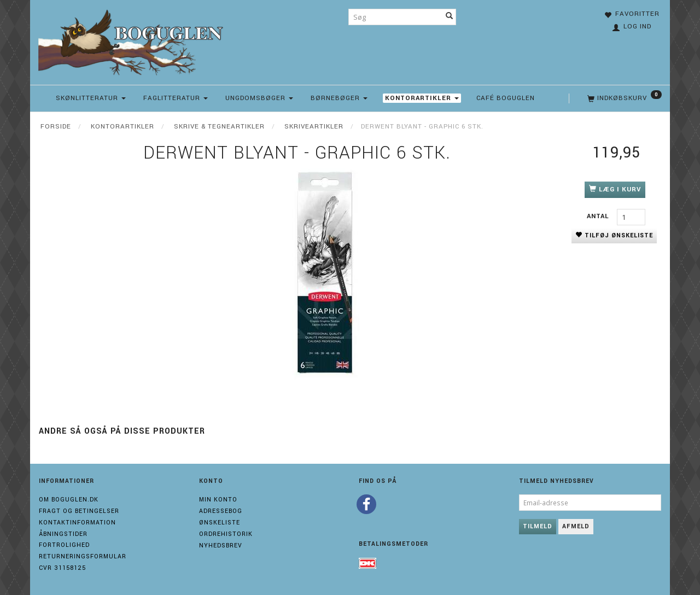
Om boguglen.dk (69, 500)
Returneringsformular (83, 556)
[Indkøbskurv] (623, 98)
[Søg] (450, 17)
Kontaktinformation (77, 523)
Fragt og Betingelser (79, 511)
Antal (599, 216)
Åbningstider (63, 534)
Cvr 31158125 (62, 568)
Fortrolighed (64, 545)
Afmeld (576, 526)
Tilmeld (538, 526)
